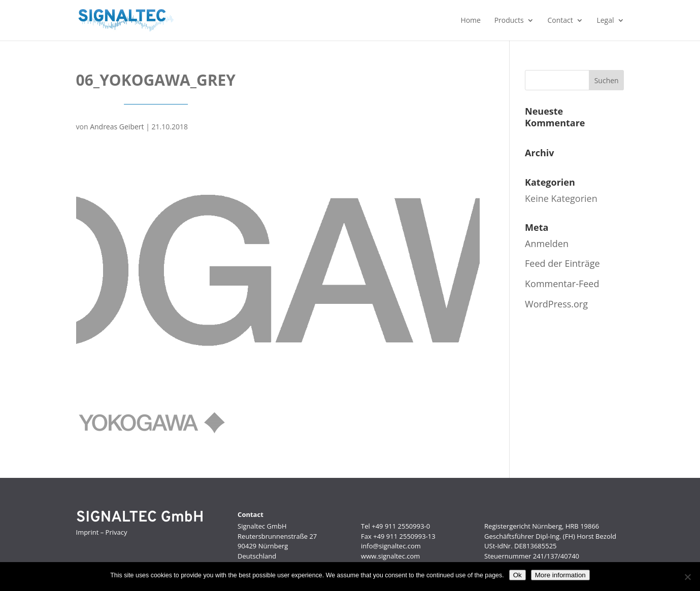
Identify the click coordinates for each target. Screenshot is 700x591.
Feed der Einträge (562, 263)
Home (471, 21)
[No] (687, 577)
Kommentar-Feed (562, 284)
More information (560, 575)
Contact (560, 21)
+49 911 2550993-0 (401, 526)
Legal (605, 21)
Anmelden (547, 244)
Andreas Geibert (117, 127)
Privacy (116, 532)
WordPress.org (556, 304)
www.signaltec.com (390, 556)
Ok (518, 575)
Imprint (88, 532)
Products (509, 21)
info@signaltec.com (391, 546)
